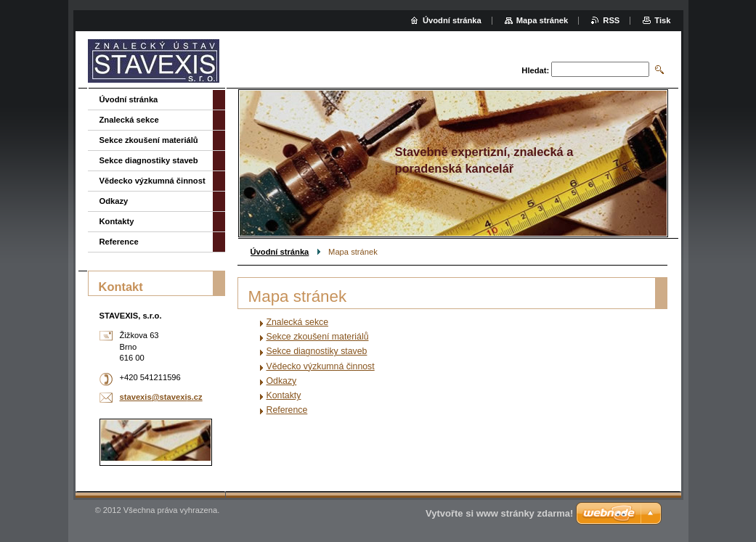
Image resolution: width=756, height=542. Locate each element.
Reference (287, 410)
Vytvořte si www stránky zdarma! (499, 513)
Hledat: (535, 70)
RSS (611, 20)
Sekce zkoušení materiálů (318, 337)
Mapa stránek (542, 20)
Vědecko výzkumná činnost (321, 366)
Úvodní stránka (280, 252)
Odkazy (282, 381)
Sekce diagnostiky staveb (317, 351)
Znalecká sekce (298, 322)
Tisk (662, 20)
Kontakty (284, 395)
